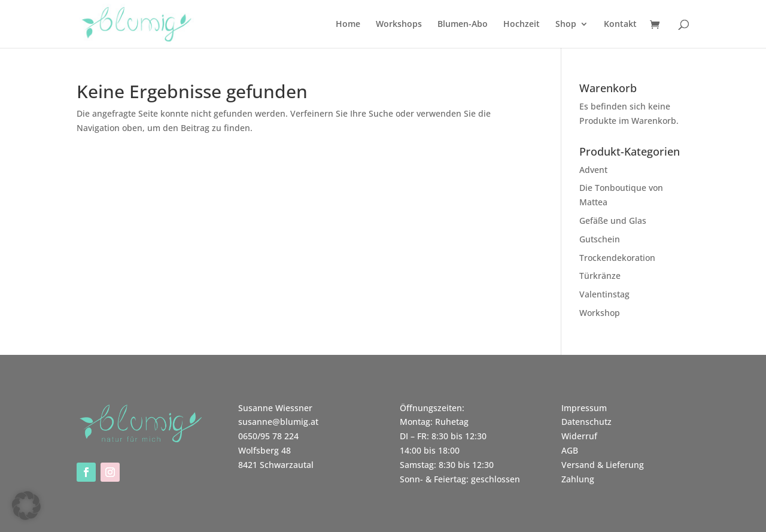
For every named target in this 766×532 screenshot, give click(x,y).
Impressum (584, 408)
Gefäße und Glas (613, 221)
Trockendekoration (617, 258)
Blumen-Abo (463, 25)
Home (348, 25)
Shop (566, 25)
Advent (593, 170)
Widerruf (579, 436)
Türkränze (600, 276)
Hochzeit (522, 25)
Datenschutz (586, 422)
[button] (26, 506)
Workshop (600, 313)
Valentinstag (604, 294)
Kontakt (620, 25)
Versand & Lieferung (603, 465)
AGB (570, 450)
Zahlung (578, 479)
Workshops (399, 25)
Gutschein (600, 239)
